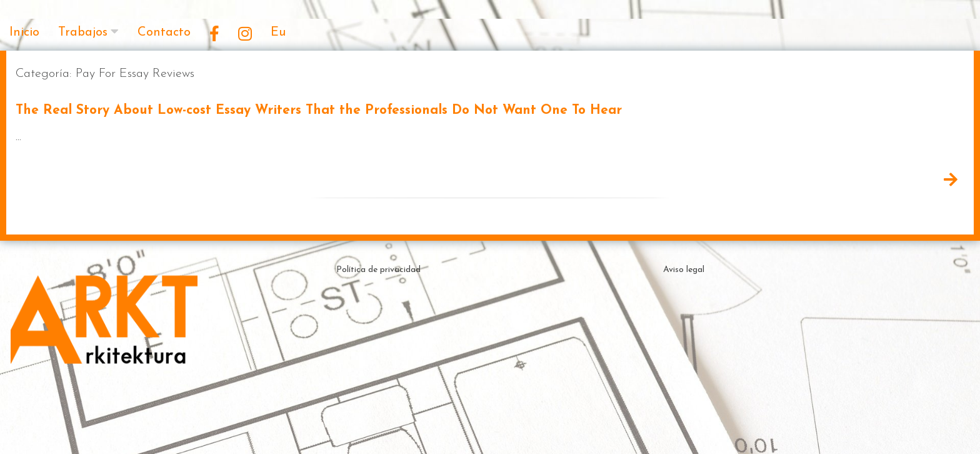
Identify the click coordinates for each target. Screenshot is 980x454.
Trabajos (83, 33)
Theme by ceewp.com (524, 432)
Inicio (24, 33)
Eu (278, 33)
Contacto (164, 33)
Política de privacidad (378, 270)
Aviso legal (684, 270)
